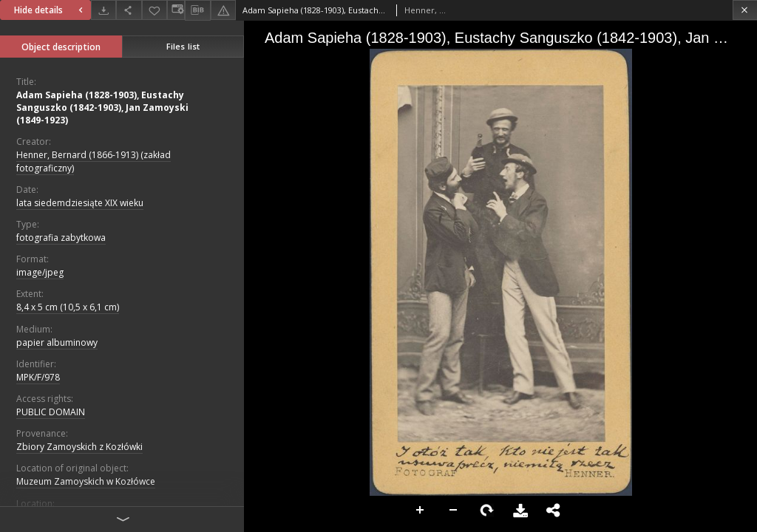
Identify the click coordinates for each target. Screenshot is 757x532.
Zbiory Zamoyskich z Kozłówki (79, 447)
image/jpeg (40, 272)
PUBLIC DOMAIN (51, 412)
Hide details (50, 10)
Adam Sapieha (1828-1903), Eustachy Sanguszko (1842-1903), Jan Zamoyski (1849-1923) (102, 108)
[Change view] (176, 10)
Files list (183, 46)
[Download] (103, 10)
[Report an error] (223, 10)
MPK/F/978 (38, 377)
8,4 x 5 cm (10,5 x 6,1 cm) (68, 307)
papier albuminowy (57, 342)
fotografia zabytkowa (61, 238)
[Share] (129, 10)
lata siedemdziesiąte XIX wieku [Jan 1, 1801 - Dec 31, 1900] (80, 203)
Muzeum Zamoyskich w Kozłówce (86, 481)
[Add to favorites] (155, 10)
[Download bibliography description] (197, 10)
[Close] (745, 10)
